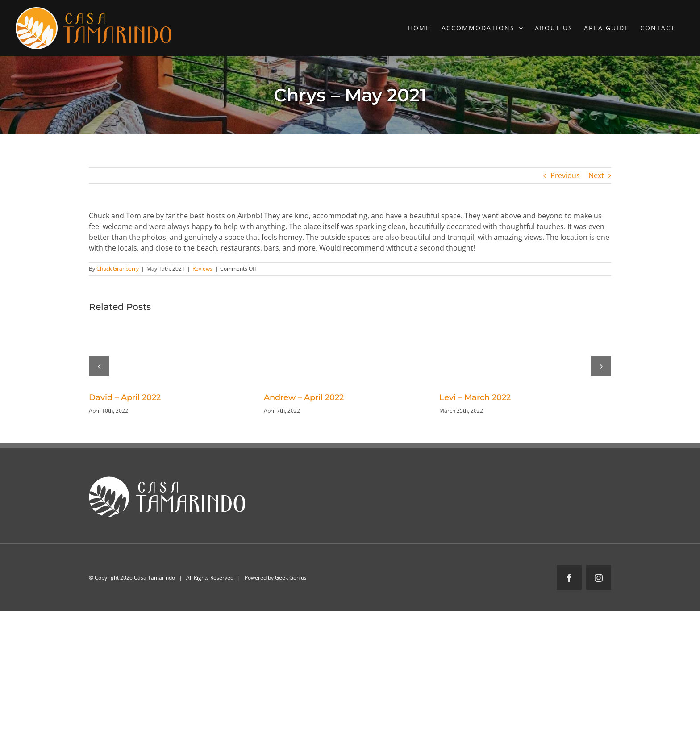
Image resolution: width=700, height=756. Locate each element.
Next (596, 175)
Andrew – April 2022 (304, 397)
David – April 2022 (125, 397)
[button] (99, 366)
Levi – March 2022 (475, 397)
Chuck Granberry (118, 269)
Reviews (202, 269)
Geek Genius (291, 578)
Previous (565, 175)
